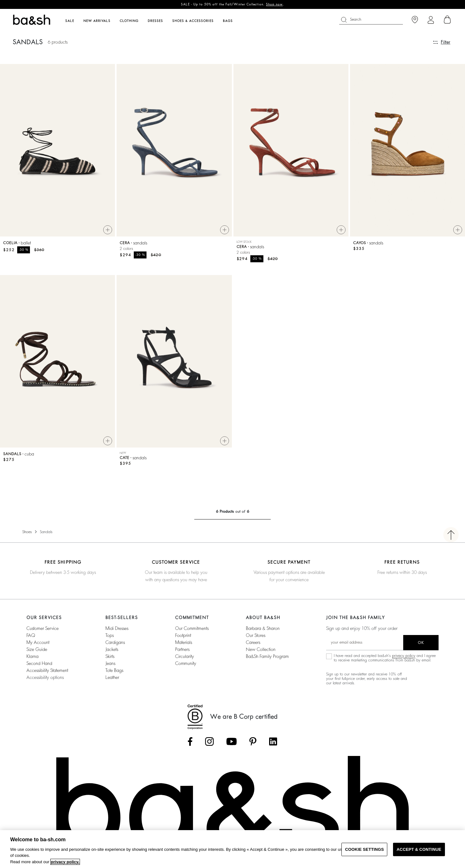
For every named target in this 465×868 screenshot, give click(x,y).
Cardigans (115, 642)
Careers (253, 642)
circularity (185, 656)
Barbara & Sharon (263, 628)
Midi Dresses (117, 628)
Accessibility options (45, 677)
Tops (110, 635)
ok (421, 643)
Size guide (37, 649)
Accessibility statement (47, 670)
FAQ (31, 635)
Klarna (32, 656)
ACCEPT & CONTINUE (419, 849)
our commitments (192, 628)
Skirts (110, 656)
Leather (112, 677)
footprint (183, 635)
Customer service (43, 628)
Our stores (256, 635)
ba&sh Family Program (267, 656)
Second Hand (39, 663)
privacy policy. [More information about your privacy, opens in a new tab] (65, 862)
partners (182, 649)
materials (184, 642)
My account (38, 642)
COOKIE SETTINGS (364, 849)
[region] (232, 849)
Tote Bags (114, 670)
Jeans (110, 663)
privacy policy (404, 656)
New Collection (261, 649)
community (186, 663)
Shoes (27, 532)
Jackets (112, 649)
